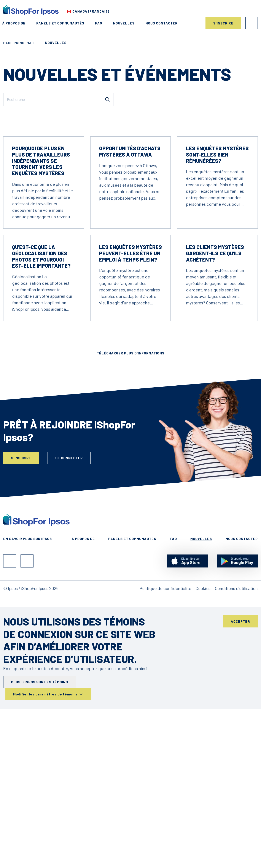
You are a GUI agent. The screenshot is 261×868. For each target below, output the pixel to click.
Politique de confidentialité (165, 716)
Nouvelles (124, 23)
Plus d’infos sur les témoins (40, 809)
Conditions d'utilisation (236, 716)
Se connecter (252, 23)
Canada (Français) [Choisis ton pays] (91, 11)
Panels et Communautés (60, 23)
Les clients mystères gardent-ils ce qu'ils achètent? (215, 381)
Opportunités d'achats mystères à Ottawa (130, 279)
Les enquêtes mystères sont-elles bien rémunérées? (217, 282)
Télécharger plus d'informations (131, 481)
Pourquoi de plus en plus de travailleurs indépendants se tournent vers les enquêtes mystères (41, 288)
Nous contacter (162, 23)
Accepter (240, 749)
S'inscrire (223, 23)
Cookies (203, 716)
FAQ (99, 23)
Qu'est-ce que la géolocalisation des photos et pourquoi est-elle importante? (41, 384)
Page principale (19, 43)
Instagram (27, 689)
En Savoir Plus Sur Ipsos (28, 666)
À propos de (14, 23)
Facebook (10, 689)
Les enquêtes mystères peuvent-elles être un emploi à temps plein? (130, 381)
